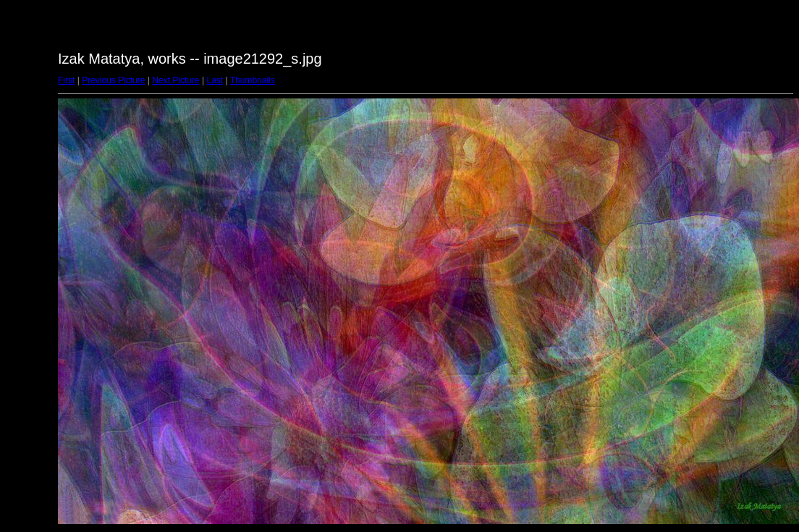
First (66, 80)
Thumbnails (253, 80)
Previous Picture (113, 80)
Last (215, 80)
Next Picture (176, 80)
